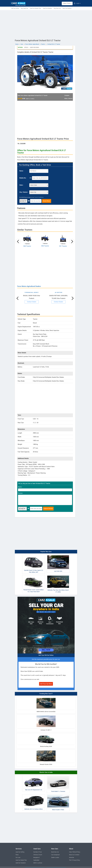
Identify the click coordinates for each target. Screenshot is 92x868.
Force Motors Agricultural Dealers (29, 286)
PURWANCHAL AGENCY (32, 292)
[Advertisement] (46, 24)
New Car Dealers (67, 8)
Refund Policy (76, 852)
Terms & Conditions (39, 197)
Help (70, 852)
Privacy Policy (76, 860)
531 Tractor (63, 246)
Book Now (47, 201)
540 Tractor (27, 246)
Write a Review (68, 99)
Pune (40, 852)
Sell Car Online (15, 8)
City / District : (24, 192)
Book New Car (55, 852)
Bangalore (36, 857)
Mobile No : (23, 178)
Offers (20, 47)
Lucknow (40, 863)
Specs (26, 47)
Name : (22, 171)
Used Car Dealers (47, 8)
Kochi (41, 855)
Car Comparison (56, 855)
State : (21, 185)
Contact (77, 855)
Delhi (35, 863)
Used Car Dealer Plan (35, 8)
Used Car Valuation (21, 863)
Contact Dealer (32, 302)
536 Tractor (45, 246)
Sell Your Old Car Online (46, 655)
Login (77, 3)
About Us (71, 855)
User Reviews (34, 47)
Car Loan (18, 857)
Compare (67, 95)
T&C (70, 860)
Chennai (36, 855)
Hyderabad (36, 860)
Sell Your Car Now (46, 684)
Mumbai (36, 852)
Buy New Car (57, 8)
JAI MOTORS (59, 292)
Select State (67, 3)
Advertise (72, 857)
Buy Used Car (24, 8)
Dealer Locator (55, 857)
